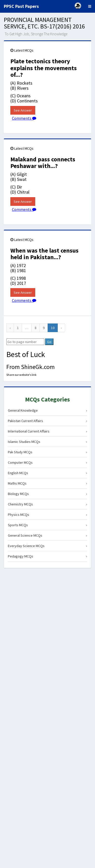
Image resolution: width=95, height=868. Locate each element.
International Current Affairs (48, 431)
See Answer (23, 110)
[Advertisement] (48, 621)
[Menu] (90, 6)
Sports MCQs (48, 525)
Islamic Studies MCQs (48, 442)
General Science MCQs (48, 535)
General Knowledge (48, 410)
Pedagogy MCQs (48, 556)
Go (49, 342)
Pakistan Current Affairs (48, 421)
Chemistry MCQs (48, 504)
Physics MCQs (48, 515)
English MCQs (48, 473)
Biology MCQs (48, 494)
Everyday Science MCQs (48, 546)
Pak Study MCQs (48, 452)
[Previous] (10, 328)
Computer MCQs (48, 462)
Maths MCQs (48, 483)
